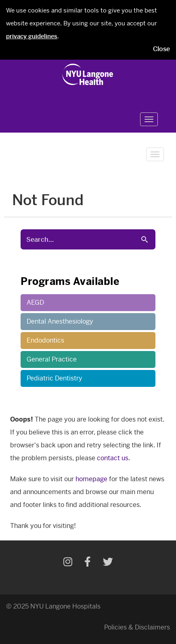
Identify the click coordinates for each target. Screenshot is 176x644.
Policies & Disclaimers (137, 627)
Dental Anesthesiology (60, 321)
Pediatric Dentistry (54, 378)
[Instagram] (68, 563)
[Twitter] (108, 563)
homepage (91, 479)
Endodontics (45, 340)
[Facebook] (88, 563)
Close (161, 49)
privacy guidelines (32, 36)
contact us (113, 458)
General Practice (52, 359)
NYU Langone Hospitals (65, 606)
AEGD (35, 302)
